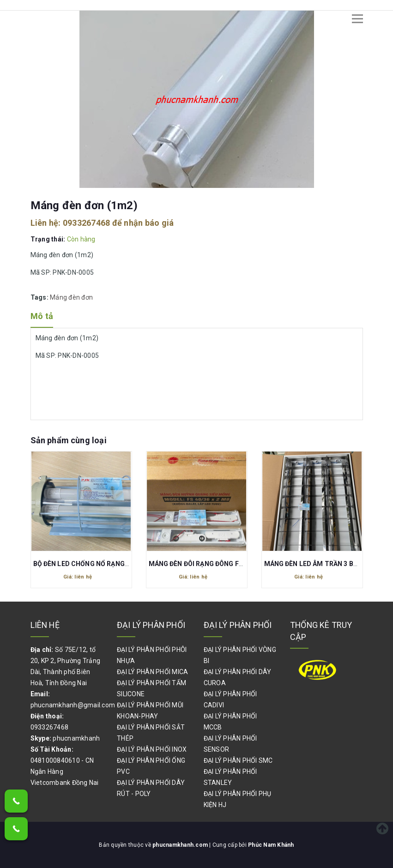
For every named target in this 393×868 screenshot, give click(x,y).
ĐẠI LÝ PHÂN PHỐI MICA (152, 672)
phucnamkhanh (76, 738)
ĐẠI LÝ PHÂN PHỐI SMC (238, 760)
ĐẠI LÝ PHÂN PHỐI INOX (152, 749)
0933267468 (87, 223)
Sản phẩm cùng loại (69, 440)
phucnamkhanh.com (181, 845)
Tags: (40, 297)
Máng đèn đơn (71, 297)
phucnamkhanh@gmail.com (73, 705)
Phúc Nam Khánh (271, 845)
